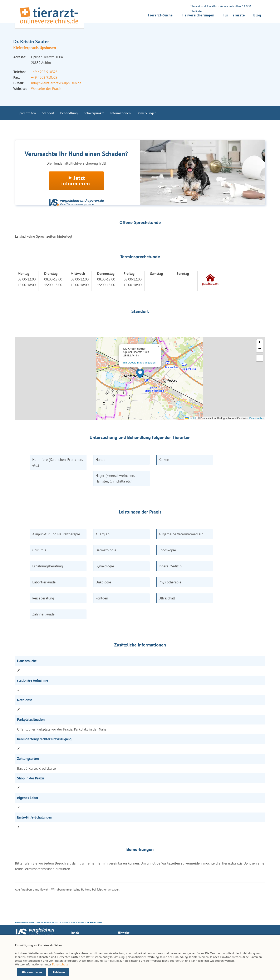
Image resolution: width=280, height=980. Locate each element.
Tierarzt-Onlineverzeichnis (47, 922)
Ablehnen (59, 972)
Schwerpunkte (94, 113)
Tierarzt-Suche (160, 15)
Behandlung (69, 113)
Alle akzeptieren (32, 972)
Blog (257, 15)
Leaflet (190, 418)
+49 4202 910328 (44, 72)
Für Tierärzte (234, 15)
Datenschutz (60, 964)
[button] (140, 373)
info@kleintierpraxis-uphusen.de (56, 83)
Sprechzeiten (27, 113)
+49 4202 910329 (44, 77)
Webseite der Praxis (46, 89)
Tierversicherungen (198, 15)
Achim (81, 922)
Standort (48, 113)
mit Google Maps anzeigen (139, 363)
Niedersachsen (68, 922)
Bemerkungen (147, 113)
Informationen (121, 113)
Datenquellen (257, 418)
